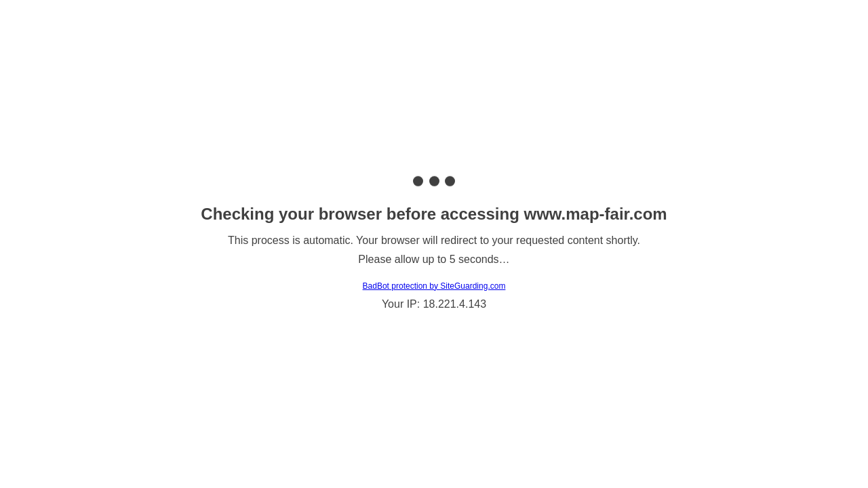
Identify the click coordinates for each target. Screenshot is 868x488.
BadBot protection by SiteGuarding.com (434, 286)
